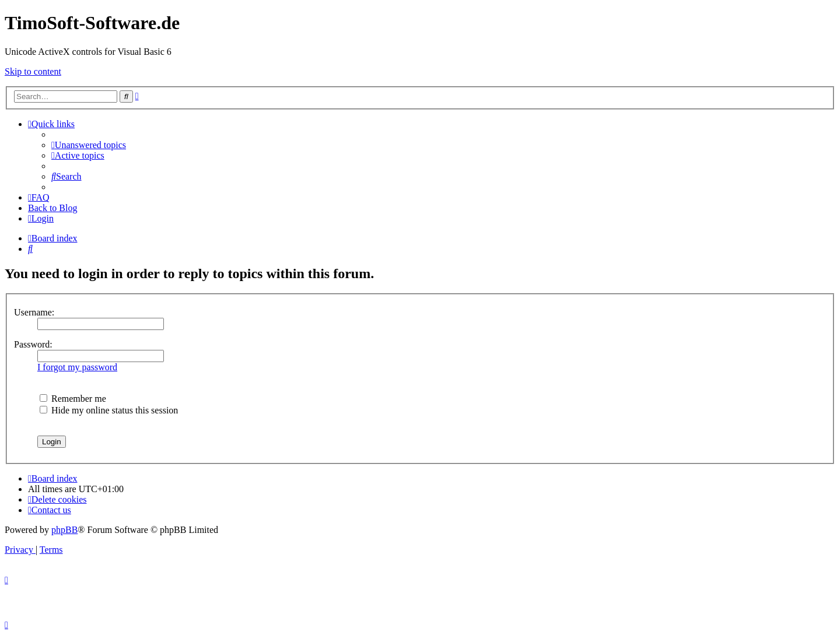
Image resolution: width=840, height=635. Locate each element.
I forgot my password (77, 367)
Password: (33, 344)
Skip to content (33, 71)
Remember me (73, 399)
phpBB (64, 530)
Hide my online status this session (109, 410)
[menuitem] (89, 145)
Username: (34, 312)
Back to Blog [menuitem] (52, 208)
